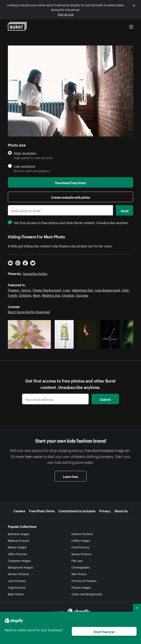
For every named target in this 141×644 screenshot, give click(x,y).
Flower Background (47, 290)
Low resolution (25, 166)
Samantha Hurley (35, 273)
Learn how (71, 476)
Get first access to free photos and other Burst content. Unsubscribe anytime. (68, 222)
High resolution (25, 153)
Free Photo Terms (42, 511)
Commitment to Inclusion (77, 511)
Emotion (68, 295)
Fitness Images (81, 587)
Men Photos (79, 574)
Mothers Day (51, 295)
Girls (125, 290)
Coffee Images (81, 540)
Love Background (108, 290)
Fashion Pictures (82, 534)
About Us (121, 511)
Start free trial (104, 631)
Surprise (82, 295)
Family (13, 295)
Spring (26, 290)
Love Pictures (17, 581)
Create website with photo (70, 197)
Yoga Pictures (17, 587)
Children (25, 295)
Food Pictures (80, 547)
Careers (19, 511)
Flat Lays (77, 560)
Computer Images (19, 560)
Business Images (19, 534)
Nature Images (17, 547)
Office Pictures (17, 554)
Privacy (105, 511)
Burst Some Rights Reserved (29, 311)
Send (125, 210)
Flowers (14, 290)
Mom (37, 295)
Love (66, 290)
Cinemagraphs (81, 567)
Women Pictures (18, 574)
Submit (105, 399)
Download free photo (70, 182)
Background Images (20, 567)
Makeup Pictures (19, 540)
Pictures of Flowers (84, 581)
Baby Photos (16, 594)
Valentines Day (82, 290)
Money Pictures (81, 554)
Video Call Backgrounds (87, 594)
